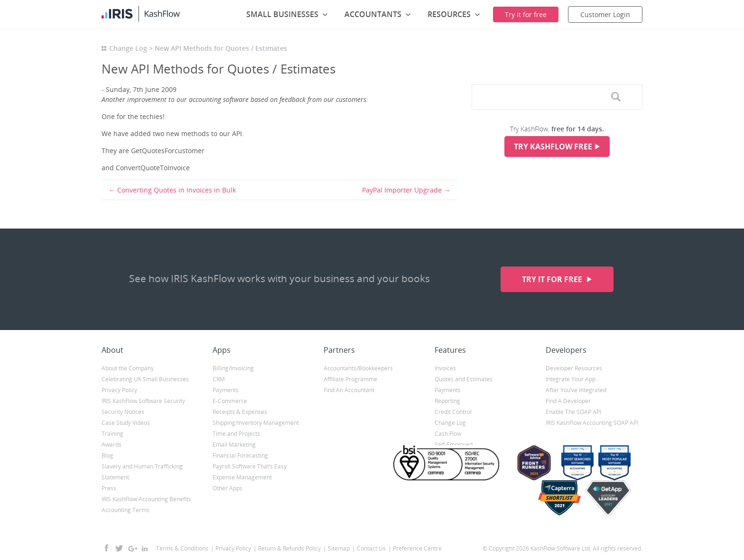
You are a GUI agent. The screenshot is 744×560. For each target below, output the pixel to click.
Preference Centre (417, 548)
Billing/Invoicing (233, 368)
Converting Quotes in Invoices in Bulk (177, 190)
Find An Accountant (349, 390)
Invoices (445, 368)
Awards (112, 445)
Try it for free (553, 279)
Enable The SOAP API (573, 412)
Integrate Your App (571, 379)
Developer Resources (574, 368)
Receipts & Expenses (240, 412)
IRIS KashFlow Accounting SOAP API (592, 423)
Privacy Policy (119, 390)
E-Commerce (230, 401)
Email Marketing (234, 445)
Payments (226, 390)
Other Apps (228, 488)
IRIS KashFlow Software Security (143, 401)
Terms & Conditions (182, 548)
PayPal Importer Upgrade (402, 190)
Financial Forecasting (240, 455)
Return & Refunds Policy (289, 548)
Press (109, 488)
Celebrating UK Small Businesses (145, 379)
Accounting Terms (126, 510)
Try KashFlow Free (553, 147)
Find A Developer (568, 401)
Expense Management (242, 477)
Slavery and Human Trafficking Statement (142, 472)
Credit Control (453, 412)
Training (112, 434)
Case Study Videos (126, 423)
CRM (219, 379)
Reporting (447, 401)
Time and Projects (236, 434)
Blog (107, 455)
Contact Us (371, 548)
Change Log (128, 48)
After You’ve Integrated (576, 390)
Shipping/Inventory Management (256, 423)
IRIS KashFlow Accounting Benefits (146, 499)
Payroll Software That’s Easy (250, 466)
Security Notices (123, 412)
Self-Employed (454, 445)
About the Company (128, 368)
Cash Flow (448, 434)
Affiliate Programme (350, 379)
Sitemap (339, 548)
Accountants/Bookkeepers (358, 368)
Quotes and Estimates (464, 379)
